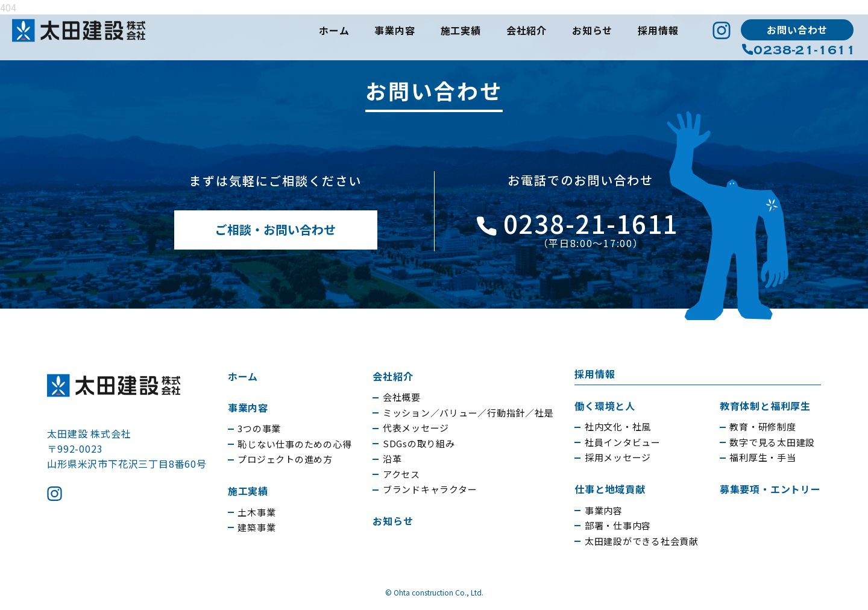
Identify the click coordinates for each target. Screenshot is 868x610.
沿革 (392, 458)
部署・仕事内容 (618, 525)
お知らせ (592, 30)
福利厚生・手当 (763, 457)
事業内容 (395, 30)
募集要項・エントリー (770, 489)
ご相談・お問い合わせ (275, 229)
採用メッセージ (618, 457)
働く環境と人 (605, 406)
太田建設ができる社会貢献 (642, 541)
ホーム (334, 30)
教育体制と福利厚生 (765, 406)
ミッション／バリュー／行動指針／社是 (468, 413)
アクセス (401, 474)
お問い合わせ (797, 30)
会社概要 (402, 397)
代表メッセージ (416, 428)
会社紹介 (527, 30)
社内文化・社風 (618, 426)
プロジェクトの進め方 (285, 459)
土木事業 (256, 512)
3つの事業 (259, 428)
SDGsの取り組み (419, 443)
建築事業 (256, 527)
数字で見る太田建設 (772, 442)
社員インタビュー (623, 442)
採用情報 (658, 30)
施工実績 (461, 30)
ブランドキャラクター (430, 489)
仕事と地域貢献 (610, 489)
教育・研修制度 (763, 426)
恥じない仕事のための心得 (294, 444)
